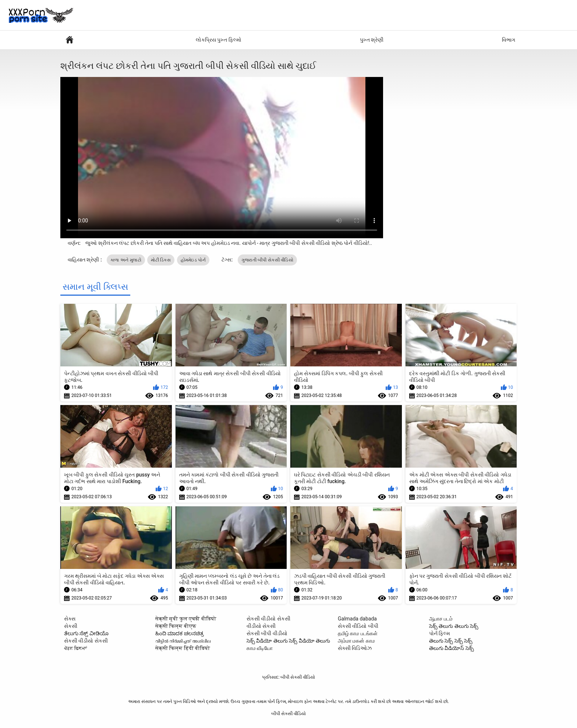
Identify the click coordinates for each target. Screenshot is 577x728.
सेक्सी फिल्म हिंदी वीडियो (183, 648)
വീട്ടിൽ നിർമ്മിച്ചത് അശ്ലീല (183, 641)
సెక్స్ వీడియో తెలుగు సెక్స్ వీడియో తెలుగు (288, 641)
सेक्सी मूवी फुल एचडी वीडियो (186, 619)
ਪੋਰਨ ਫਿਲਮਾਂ (75, 648)
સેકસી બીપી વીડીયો (267, 633)
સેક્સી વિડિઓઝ (355, 648)
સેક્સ (70, 619)
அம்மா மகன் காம (356, 641)
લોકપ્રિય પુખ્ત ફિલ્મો (219, 40)
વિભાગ (509, 40)
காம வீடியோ (260, 648)
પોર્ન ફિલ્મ (70, 40)
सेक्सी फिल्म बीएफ (176, 626)
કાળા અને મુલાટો (126, 260)
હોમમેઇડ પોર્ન (193, 260)
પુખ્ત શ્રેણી (372, 40)
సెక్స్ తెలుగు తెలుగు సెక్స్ (454, 626)
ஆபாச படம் (441, 619)
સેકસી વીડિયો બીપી (358, 626)
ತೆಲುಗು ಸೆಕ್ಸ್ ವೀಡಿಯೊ (86, 633)
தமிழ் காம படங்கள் (358, 633)
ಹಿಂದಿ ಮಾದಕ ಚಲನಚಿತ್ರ (180, 633)
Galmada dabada (357, 619)
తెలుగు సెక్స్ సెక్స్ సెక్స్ (451, 641)
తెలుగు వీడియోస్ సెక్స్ (452, 648)
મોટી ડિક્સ (161, 260)
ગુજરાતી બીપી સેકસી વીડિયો (267, 260)
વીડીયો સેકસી (261, 626)
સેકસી (71, 626)
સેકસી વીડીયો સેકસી (86, 641)
